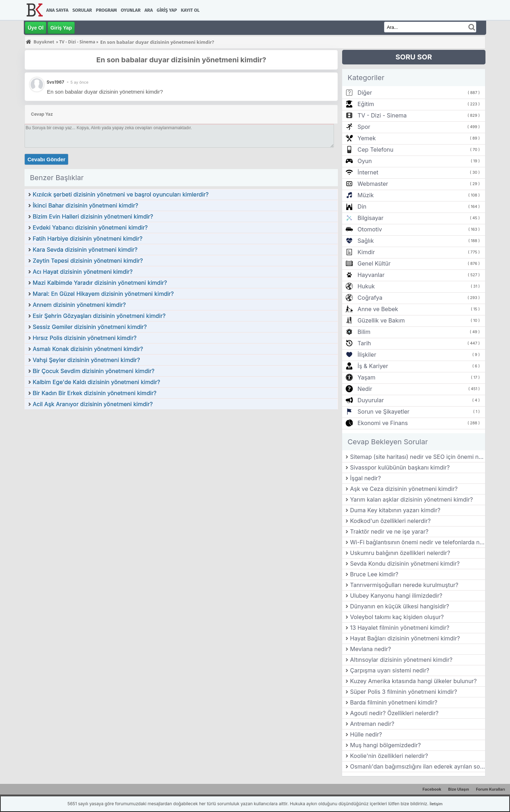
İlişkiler (367, 355)
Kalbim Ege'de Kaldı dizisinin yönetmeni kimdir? (96, 382)
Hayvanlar (371, 275)
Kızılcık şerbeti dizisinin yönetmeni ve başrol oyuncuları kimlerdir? (121, 194)
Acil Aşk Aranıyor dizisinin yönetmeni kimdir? (93, 404)
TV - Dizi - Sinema (382, 115)
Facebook (432, 789)
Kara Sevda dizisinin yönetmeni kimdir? (85, 250)
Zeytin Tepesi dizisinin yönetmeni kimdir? (88, 261)
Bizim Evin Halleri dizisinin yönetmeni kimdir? (93, 216)
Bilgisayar (370, 218)
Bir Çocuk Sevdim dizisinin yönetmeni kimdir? (94, 371)
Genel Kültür (374, 263)
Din (362, 206)
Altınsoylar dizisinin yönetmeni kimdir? (401, 660)
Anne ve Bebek (378, 309)
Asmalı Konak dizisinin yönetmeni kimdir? (88, 349)
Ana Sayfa (57, 10)
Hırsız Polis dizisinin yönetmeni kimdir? (85, 338)
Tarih (364, 343)
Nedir (365, 389)
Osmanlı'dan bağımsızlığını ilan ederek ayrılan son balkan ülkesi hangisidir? (418, 766)
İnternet (368, 172)
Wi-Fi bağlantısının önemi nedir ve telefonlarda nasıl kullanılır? (418, 542)
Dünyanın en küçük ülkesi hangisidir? (400, 606)
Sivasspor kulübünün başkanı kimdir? (400, 467)
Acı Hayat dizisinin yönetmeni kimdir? (83, 272)
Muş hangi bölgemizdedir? (385, 745)
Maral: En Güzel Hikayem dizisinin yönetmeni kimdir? (103, 294)
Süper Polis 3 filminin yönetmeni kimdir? (403, 692)
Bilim (364, 332)
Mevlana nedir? (370, 649)
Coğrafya (370, 298)
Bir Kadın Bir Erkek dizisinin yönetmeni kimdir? (95, 393)
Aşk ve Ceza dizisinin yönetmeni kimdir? (404, 489)
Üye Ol (36, 28)
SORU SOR (414, 57)
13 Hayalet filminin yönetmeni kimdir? (400, 628)
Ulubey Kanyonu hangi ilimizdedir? (396, 596)
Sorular (82, 10)
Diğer (365, 93)
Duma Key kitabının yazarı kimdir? (395, 510)
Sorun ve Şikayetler (383, 412)
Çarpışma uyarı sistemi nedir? (390, 670)
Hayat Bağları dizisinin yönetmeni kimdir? (405, 638)
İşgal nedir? (365, 478)
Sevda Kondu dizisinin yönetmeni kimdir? (405, 564)
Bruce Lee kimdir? (374, 574)
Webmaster (373, 184)
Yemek (366, 138)
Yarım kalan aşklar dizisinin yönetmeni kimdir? (411, 499)
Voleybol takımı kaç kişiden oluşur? (397, 617)
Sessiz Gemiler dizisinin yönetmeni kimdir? (90, 327)
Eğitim (366, 104)
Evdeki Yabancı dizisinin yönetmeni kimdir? (90, 227)
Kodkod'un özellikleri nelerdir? (390, 521)
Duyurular (371, 400)
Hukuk (366, 286)
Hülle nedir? (366, 734)
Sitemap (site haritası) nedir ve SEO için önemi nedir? (418, 457)
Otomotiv (370, 229)
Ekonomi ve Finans (382, 423)
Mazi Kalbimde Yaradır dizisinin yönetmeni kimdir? (100, 283)
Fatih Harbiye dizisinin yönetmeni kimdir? (87, 239)
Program (107, 10)
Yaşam (366, 377)
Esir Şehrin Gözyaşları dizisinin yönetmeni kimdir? (99, 316)
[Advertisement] (181, 463)
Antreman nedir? (372, 724)
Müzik (365, 195)
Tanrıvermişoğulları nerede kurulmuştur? (404, 585)
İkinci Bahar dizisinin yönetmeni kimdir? (85, 205)
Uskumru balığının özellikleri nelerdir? (400, 553)
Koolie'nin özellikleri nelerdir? (389, 756)
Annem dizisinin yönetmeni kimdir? (79, 305)
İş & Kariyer (373, 366)
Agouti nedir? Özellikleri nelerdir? (394, 713)
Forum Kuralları (490, 789)
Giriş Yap (167, 10)
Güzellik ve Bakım (381, 320)
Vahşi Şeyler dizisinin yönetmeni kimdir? (86, 360)
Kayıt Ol (190, 10)
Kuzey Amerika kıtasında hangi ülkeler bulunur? (413, 681)
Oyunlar (131, 10)
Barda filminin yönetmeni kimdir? (394, 702)
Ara (148, 10)
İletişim (436, 804)
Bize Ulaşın (459, 789)
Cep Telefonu (375, 150)
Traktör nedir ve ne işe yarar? (389, 531)
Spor (364, 127)
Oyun (365, 161)
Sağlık (366, 241)
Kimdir (366, 252)
